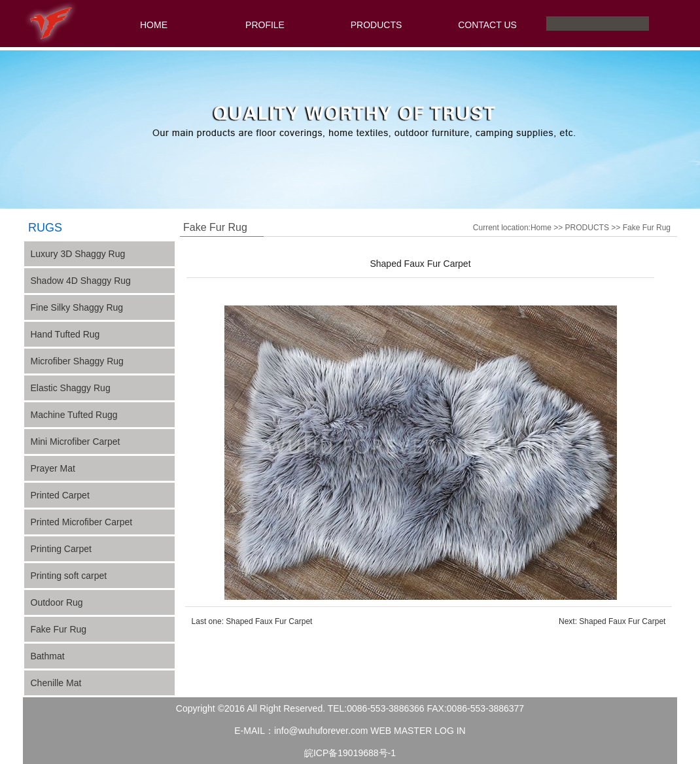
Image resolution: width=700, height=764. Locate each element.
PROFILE (265, 25)
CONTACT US (487, 25)
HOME (154, 25)
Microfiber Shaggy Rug (77, 361)
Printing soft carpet (69, 576)
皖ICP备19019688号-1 (350, 753)
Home (541, 228)
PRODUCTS (376, 25)
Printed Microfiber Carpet (82, 522)
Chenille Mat (56, 683)
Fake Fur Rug (59, 629)
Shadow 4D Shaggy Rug (81, 281)
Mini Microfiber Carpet (76, 442)
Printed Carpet (60, 495)
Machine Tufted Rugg (74, 415)
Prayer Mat (53, 468)
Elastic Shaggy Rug (71, 388)
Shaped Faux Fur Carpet (269, 621)
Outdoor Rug (57, 602)
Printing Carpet (61, 549)
